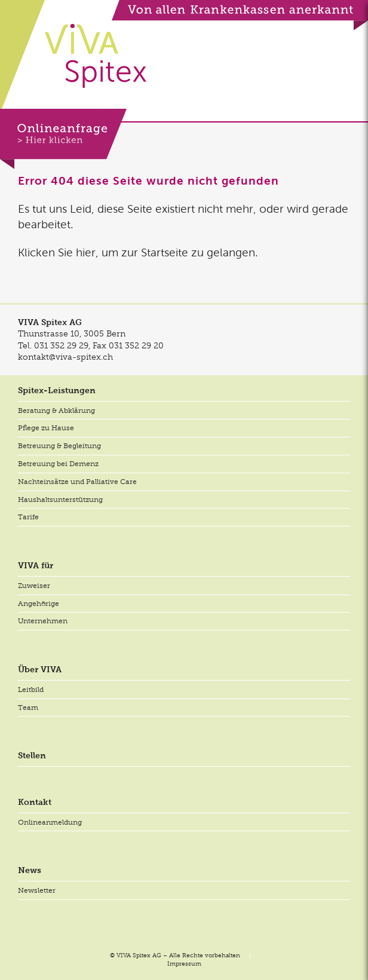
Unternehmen (43, 621)
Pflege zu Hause (46, 428)
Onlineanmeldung (50, 822)
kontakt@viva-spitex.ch (65, 357)
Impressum (184, 964)
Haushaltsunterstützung (60, 500)
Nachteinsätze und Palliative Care (77, 482)
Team (28, 708)
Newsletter (37, 890)
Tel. (53, 345)
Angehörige (39, 604)
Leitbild (31, 690)
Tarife (28, 517)
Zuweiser (34, 586)
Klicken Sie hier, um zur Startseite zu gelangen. (138, 252)
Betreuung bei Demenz (58, 464)
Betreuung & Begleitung (59, 446)
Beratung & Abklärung (56, 411)
